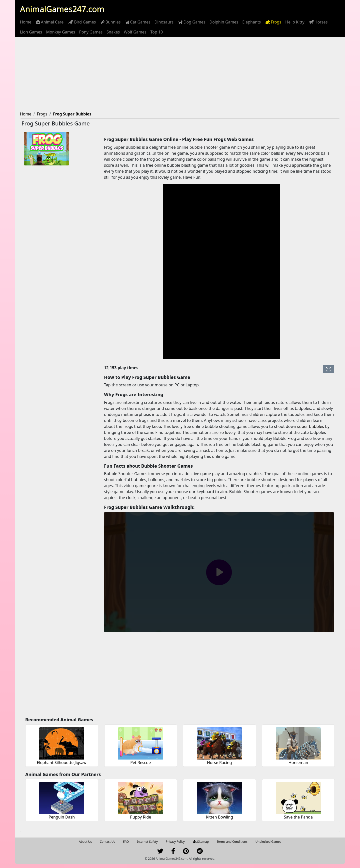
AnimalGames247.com (62, 9)
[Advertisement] (180, 74)
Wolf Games (135, 32)
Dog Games (191, 22)
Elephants (251, 22)
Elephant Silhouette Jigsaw (62, 763)
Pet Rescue (140, 763)
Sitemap (201, 842)
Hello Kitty (295, 22)
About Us (85, 842)
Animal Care (50, 22)
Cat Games (137, 22)
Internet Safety (147, 842)
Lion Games (31, 32)
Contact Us (107, 842)
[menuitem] (26, 22)
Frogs (273, 22)
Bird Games (82, 22)
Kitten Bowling (219, 817)
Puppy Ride (140, 817)
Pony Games (91, 32)
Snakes (113, 32)
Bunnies (110, 22)
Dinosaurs (164, 22)
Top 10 (156, 32)
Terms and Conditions (232, 842)
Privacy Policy (175, 842)
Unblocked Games (268, 842)
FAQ (126, 842)
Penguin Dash (62, 817)
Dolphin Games (224, 22)
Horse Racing (219, 763)
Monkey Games (61, 32)
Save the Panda (298, 817)
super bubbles (311, 426)
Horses (318, 22)
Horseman (298, 763)
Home (26, 22)
